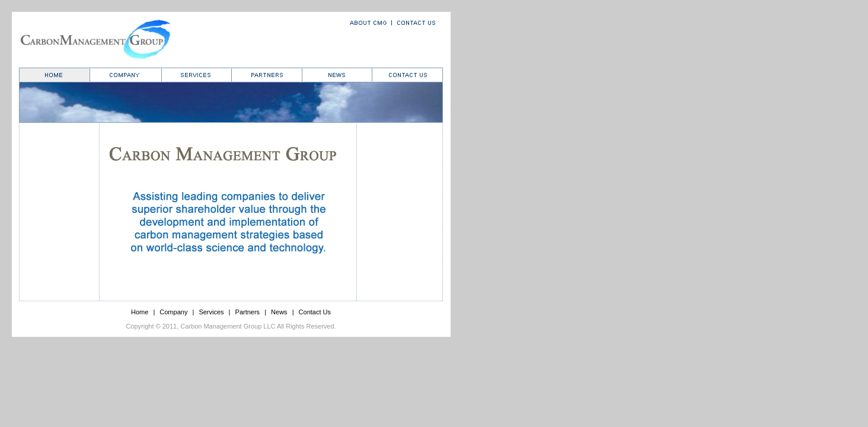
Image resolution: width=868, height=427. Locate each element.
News (279, 312)
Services (211, 312)
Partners (248, 312)
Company (173, 312)
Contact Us (315, 312)
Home (140, 312)
